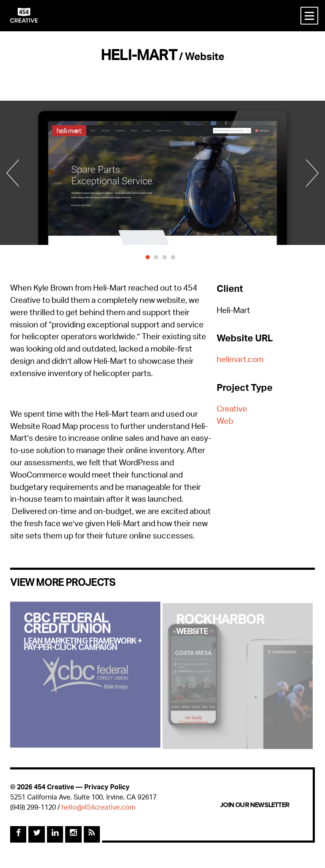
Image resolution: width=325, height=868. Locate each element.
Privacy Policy (107, 788)
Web (225, 422)
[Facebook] (18, 834)
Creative (232, 410)
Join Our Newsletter (255, 805)
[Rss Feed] (92, 834)
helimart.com (240, 361)
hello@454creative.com (98, 808)
